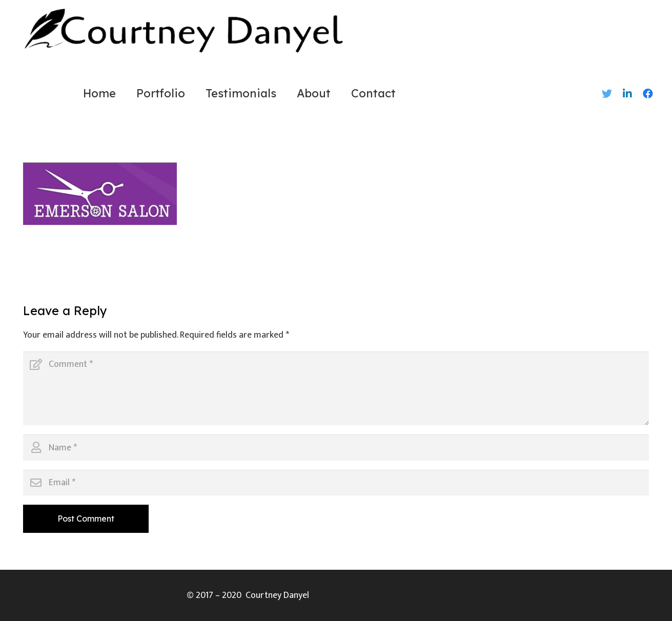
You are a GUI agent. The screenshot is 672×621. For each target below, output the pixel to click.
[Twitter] (607, 94)
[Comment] (336, 388)
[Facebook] (648, 94)
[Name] (336, 447)
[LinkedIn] (627, 94)
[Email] (336, 483)
